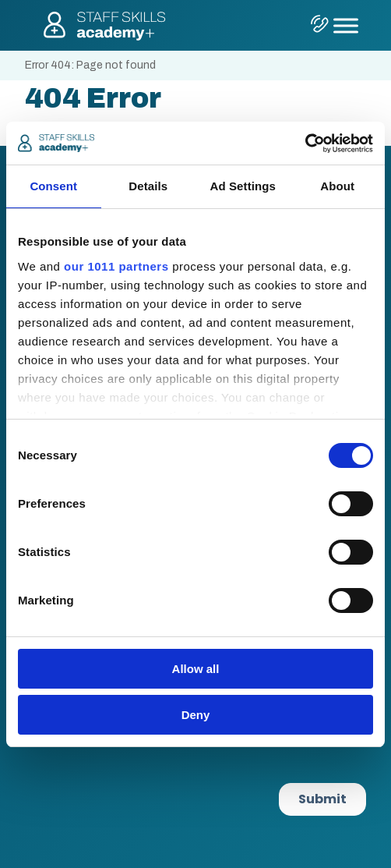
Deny (196, 715)
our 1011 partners (116, 266)
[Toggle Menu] (346, 25)
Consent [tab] (53, 186)
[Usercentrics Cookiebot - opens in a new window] (305, 143)
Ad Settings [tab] (243, 186)
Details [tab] (148, 186)
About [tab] (337, 186)
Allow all (196, 669)
